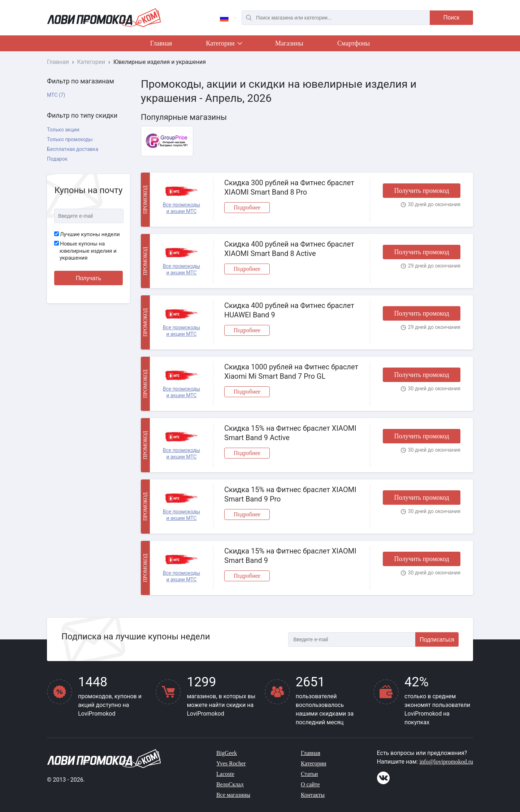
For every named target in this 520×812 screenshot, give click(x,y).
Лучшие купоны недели (87, 234)
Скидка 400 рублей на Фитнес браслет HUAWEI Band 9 (289, 310)
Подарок (57, 159)
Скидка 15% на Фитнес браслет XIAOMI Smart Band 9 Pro (290, 494)
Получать (88, 278)
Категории (224, 45)
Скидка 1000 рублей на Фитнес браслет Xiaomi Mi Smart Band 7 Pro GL (291, 372)
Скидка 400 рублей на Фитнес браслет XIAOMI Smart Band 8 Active (289, 249)
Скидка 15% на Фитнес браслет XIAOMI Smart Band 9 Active (290, 433)
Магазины (289, 43)
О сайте (310, 784)
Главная (161, 43)
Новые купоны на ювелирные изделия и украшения (85, 251)
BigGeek (227, 753)
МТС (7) (56, 95)
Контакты (313, 795)
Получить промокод (421, 191)
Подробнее (247, 207)
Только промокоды (70, 139)
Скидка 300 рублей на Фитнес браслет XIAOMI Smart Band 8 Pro (289, 187)
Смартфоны (354, 43)
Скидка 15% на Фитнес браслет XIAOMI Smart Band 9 (290, 556)
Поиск (451, 18)
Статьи (309, 774)
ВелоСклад (230, 784)
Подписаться (437, 640)
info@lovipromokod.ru (447, 762)
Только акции (63, 130)
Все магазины (233, 795)
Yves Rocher (231, 763)
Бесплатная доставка (73, 149)
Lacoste (225, 774)
